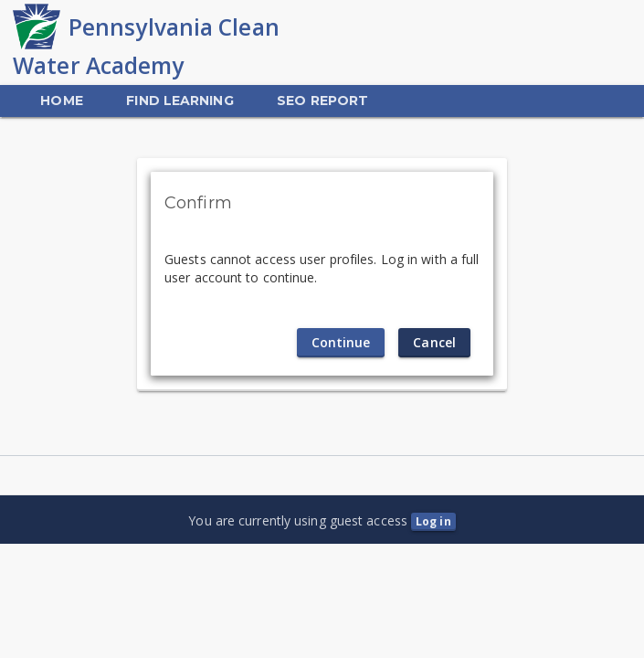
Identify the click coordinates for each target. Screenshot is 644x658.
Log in (433, 521)
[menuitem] (61, 101)
